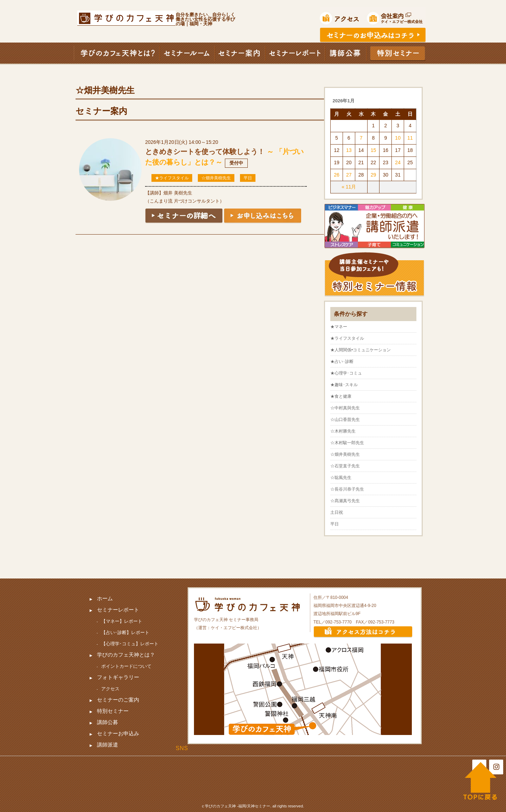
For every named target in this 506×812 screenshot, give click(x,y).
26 (337, 175)
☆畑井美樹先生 (216, 178)
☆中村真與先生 (345, 408)
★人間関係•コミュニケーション (361, 350)
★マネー (339, 327)
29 (374, 175)
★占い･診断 (342, 362)
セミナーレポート (118, 610)
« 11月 (349, 187)
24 (398, 162)
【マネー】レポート (122, 621)
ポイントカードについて (126, 666)
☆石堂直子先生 (345, 466)
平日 (248, 178)
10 (398, 138)
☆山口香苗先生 (345, 420)
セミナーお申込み (118, 733)
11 (410, 138)
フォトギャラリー (118, 677)
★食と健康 (341, 396)
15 (374, 150)
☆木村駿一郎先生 (347, 443)
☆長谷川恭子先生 (347, 489)
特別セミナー (113, 711)
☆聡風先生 (341, 478)
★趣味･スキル (344, 385)
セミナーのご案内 (118, 700)
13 (349, 150)
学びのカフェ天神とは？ (126, 655)
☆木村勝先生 (343, 431)
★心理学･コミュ (346, 373)
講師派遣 (108, 745)
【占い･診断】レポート (125, 632)
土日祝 (337, 512)
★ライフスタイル (172, 178)
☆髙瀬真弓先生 (345, 501)
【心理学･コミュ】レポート (130, 644)
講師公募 (108, 722)
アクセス (110, 689)
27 (349, 175)
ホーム (105, 598)
